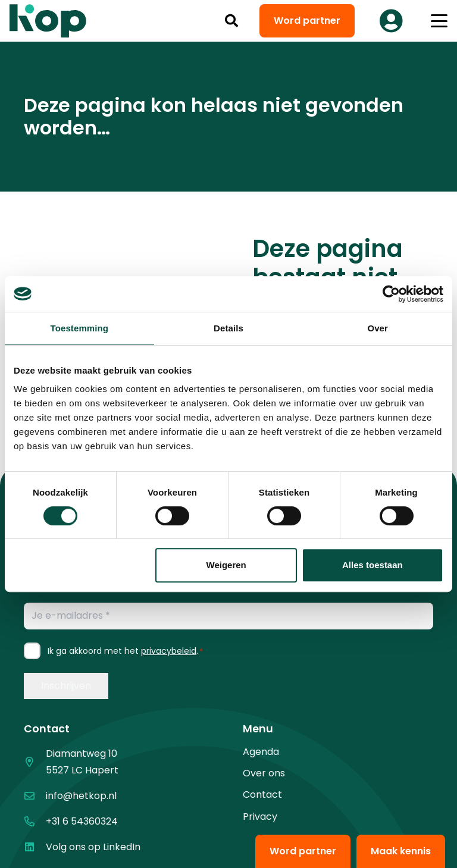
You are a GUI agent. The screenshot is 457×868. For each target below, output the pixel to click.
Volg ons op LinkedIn (93, 847)
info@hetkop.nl (81, 796)
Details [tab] (228, 328)
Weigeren (226, 565)
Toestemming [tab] (80, 328)
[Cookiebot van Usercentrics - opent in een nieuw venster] (391, 294)
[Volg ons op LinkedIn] (35, 847)
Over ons (264, 773)
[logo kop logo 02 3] (48, 21)
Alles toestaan (373, 565)
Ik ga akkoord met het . (125, 651)
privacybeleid (169, 651)
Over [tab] (378, 328)
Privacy (260, 817)
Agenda (261, 752)
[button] (231, 21)
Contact (262, 795)
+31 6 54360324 (82, 821)
